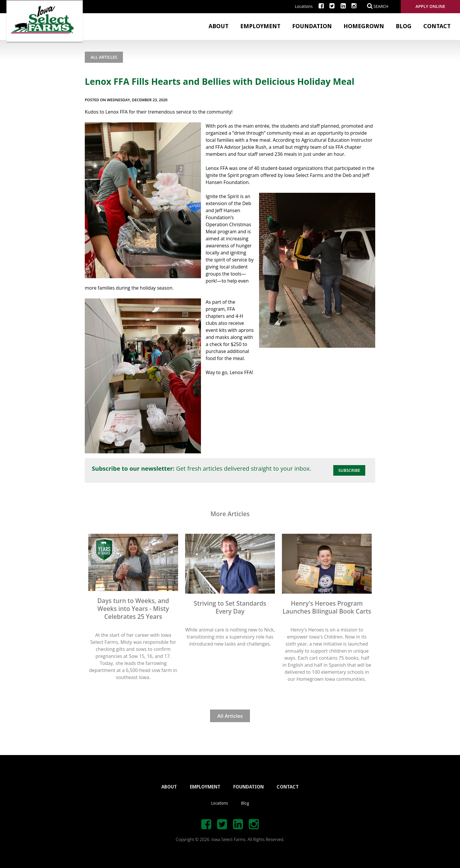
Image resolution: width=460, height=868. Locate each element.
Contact (437, 26)
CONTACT (288, 787)
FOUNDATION (248, 787)
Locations (304, 6)
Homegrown (364, 26)
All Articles (104, 57)
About (219, 26)
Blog (404, 26)
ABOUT (169, 787)
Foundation (312, 26)
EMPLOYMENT (205, 787)
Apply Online (430, 6)
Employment (260, 26)
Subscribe (349, 470)
